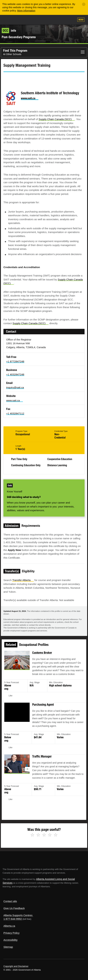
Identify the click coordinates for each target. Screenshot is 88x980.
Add (54, 20)
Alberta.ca (9, 926)
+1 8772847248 (15, 361)
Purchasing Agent (43, 705)
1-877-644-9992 (13, 919)
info (9, 30)
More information (26, 11)
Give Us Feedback (14, 908)
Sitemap (8, 947)
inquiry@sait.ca (15, 387)
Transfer (23, 580)
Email (35, 78)
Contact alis (10, 901)
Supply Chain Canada (57, 119)
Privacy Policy (11, 933)
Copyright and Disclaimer (16, 966)
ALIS (21, 20)
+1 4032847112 (15, 413)
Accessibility (11, 940)
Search (71, 20)
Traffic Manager (42, 756)
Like (63, 20)
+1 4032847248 (15, 374)
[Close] (84, 4)
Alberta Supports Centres (18, 915)
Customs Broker (42, 654)
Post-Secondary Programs (19, 37)
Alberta (9, 20)
